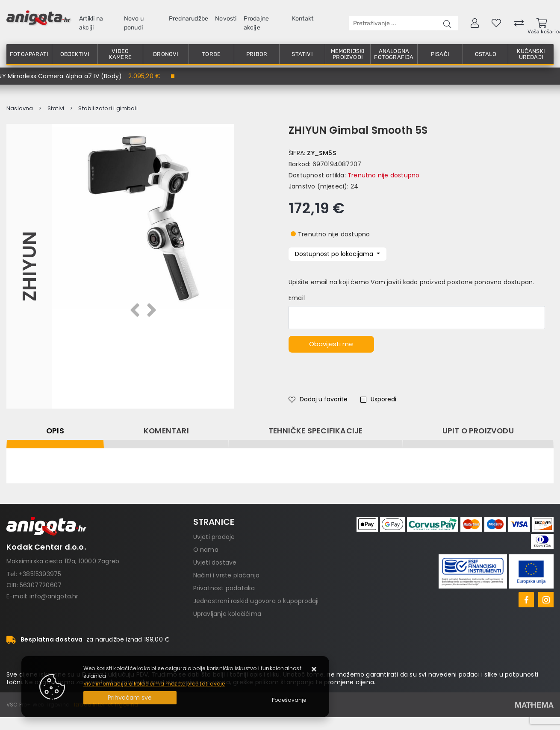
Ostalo (486, 54)
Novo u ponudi (134, 23)
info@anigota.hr (54, 596)
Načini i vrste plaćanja (227, 575)
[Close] (130, 698)
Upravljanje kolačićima (227, 614)
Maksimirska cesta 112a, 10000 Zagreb (63, 561)
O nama (206, 550)
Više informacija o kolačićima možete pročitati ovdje (154, 684)
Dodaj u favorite (318, 399)
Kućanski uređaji (531, 54)
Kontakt (303, 19)
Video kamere (120, 54)
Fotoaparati (29, 54)
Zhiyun (29, 266)
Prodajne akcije (256, 23)
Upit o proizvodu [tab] (478, 431)
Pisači (440, 54)
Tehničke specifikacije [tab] (315, 431)
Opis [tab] (55, 431)
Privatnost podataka (224, 588)
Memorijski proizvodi (348, 54)
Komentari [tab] (166, 431)
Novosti (226, 19)
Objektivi (75, 54)
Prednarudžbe (189, 19)
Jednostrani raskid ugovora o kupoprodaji (256, 601)
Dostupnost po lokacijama (335, 254)
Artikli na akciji (91, 23)
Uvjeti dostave (215, 562)
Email (297, 298)
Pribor (257, 54)
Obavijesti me (331, 344)
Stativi (302, 54)
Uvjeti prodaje (214, 537)
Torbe (211, 54)
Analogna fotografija (394, 54)
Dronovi (166, 54)
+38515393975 (40, 574)
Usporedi (378, 399)
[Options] (289, 700)
